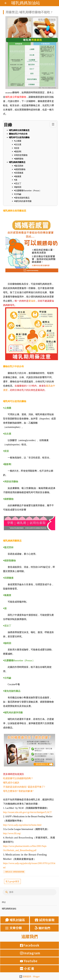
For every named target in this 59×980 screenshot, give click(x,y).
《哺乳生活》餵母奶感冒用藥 (14, 872)
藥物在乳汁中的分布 (18, 134)
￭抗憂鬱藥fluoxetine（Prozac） (28, 191)
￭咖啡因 (18, 187)
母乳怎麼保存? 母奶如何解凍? (18, 791)
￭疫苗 (17, 148)
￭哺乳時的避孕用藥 (23, 201)
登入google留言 (12, 881)
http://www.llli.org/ (12, 833)
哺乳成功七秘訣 (11, 783)
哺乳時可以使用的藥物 (19, 137)
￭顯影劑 (18, 152)
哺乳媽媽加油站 (26, 3)
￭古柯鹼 (18, 194)
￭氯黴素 (18, 176)
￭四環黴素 (19, 173)
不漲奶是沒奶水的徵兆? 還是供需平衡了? (24, 787)
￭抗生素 (18, 144)
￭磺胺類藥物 (20, 169)
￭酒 (16, 180)
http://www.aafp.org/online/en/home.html (22, 825)
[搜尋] (31, 892)
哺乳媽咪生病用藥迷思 (19, 130)
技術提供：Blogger (30, 976)
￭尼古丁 (18, 183)
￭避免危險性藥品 (22, 198)
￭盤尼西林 (19, 166)
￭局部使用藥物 (21, 155)
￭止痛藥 (18, 141)
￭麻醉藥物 (19, 159)
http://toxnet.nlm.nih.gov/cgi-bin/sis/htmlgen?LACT (27, 812)
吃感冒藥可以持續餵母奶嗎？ (18, 778)
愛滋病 (32, 301)
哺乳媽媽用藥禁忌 (17, 162)
